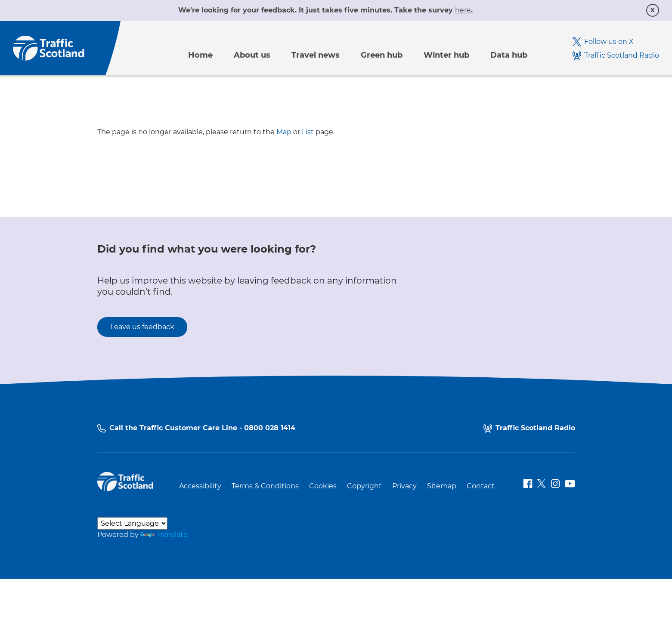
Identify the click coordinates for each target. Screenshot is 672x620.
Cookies (323, 486)
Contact (481, 486)
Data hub (509, 55)
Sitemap (442, 486)
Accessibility (200, 486)
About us (252, 55)
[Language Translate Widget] (132, 523)
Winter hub (446, 55)
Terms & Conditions (265, 486)
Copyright (364, 486)
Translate (164, 535)
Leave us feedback (142, 327)
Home (200, 55)
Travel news (316, 55)
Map (284, 132)
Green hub (382, 55)
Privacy (404, 486)
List (308, 132)
